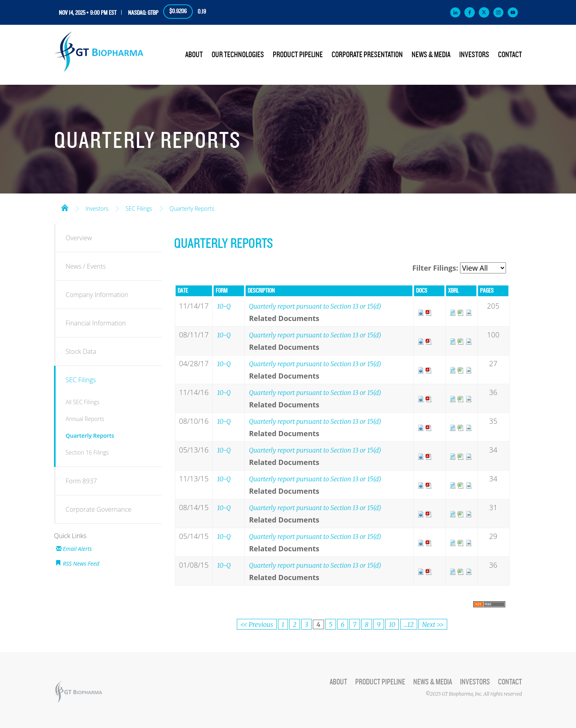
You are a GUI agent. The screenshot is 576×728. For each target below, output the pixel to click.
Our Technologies (238, 55)
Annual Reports (85, 419)
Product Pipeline (298, 55)
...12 (409, 624)
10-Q (224, 306)
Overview (79, 238)
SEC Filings (139, 209)
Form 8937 (81, 481)
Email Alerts (77, 549)
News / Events (86, 266)
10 (392, 624)
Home (65, 207)
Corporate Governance (99, 509)
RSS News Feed (81, 563)
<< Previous (257, 624)
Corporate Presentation (367, 55)
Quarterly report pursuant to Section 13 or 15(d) (315, 306)
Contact (510, 55)
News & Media (431, 55)
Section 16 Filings (87, 452)
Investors (474, 55)
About (194, 55)
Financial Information (96, 323)
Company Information (97, 295)
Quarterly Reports (192, 209)
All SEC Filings (83, 402)
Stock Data (81, 351)
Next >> (433, 624)
